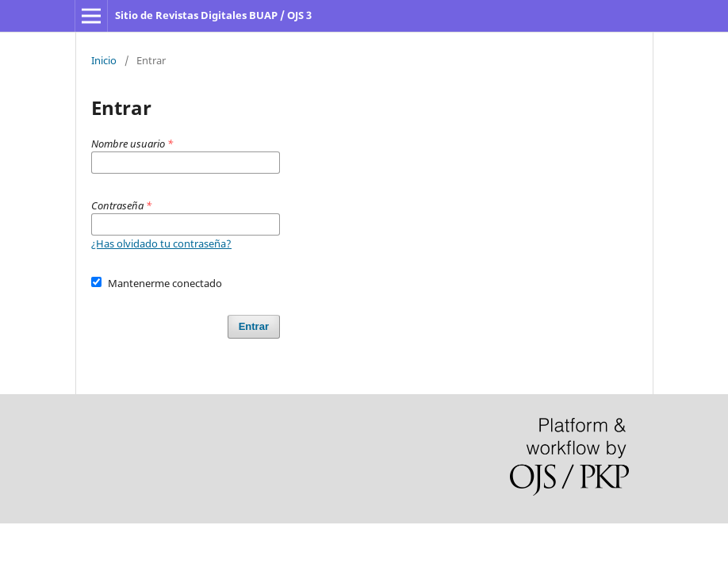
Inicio (104, 60)
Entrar (254, 326)
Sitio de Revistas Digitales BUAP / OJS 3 (213, 15)
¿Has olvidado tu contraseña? (161, 243)
